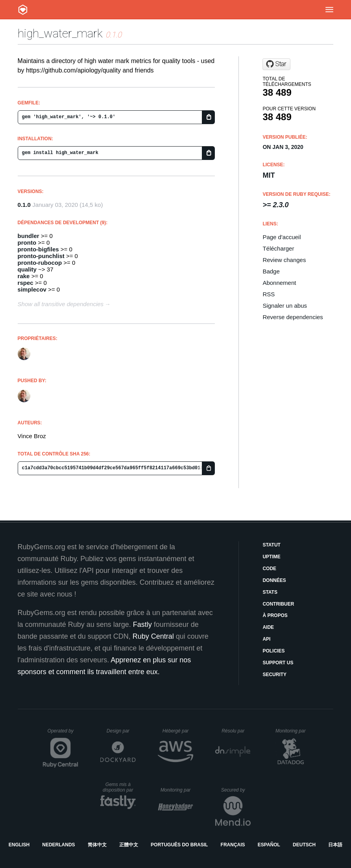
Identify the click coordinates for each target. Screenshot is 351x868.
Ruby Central (153, 636)
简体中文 (97, 845)
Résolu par (236, 731)
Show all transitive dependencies (61, 304)
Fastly (142, 625)
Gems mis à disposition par (119, 787)
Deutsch (304, 845)
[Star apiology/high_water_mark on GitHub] (276, 64)
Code (269, 569)
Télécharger (278, 248)
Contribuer (278, 604)
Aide (268, 627)
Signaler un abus (285, 306)
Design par (121, 731)
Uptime (271, 557)
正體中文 (129, 845)
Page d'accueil (282, 237)
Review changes (284, 260)
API (266, 639)
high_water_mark (60, 33)
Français (233, 845)
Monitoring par (292, 731)
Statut (272, 545)
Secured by (236, 790)
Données (274, 580)
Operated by (63, 734)
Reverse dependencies (293, 317)
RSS (269, 294)
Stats (270, 592)
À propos (275, 615)
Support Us (278, 663)
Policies (273, 651)
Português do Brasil (179, 845)
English (19, 845)
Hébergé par (178, 731)
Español (269, 845)
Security (274, 675)
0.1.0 (24, 205)
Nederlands (58, 845)
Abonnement (279, 283)
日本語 (335, 845)
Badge (271, 271)
